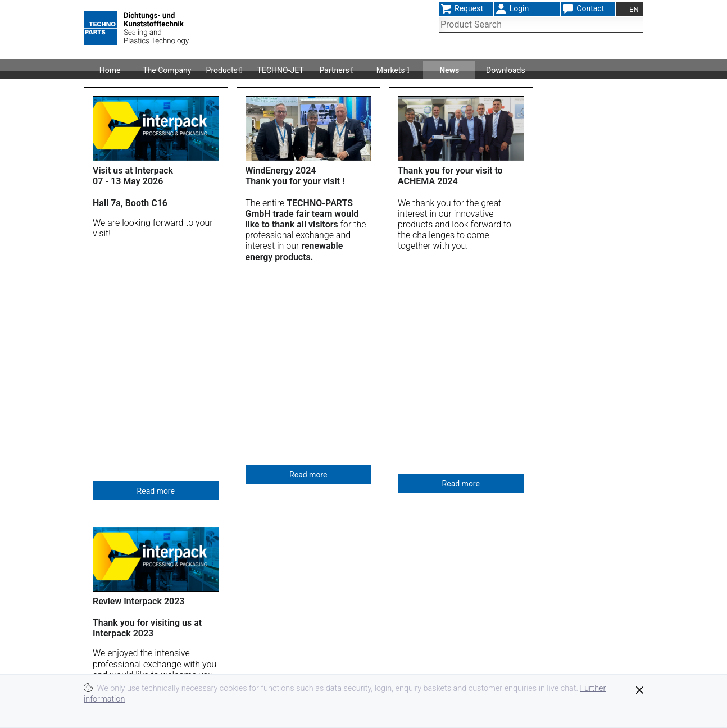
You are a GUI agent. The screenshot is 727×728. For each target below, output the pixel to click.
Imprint (480, 651)
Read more (156, 301)
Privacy (481, 670)
